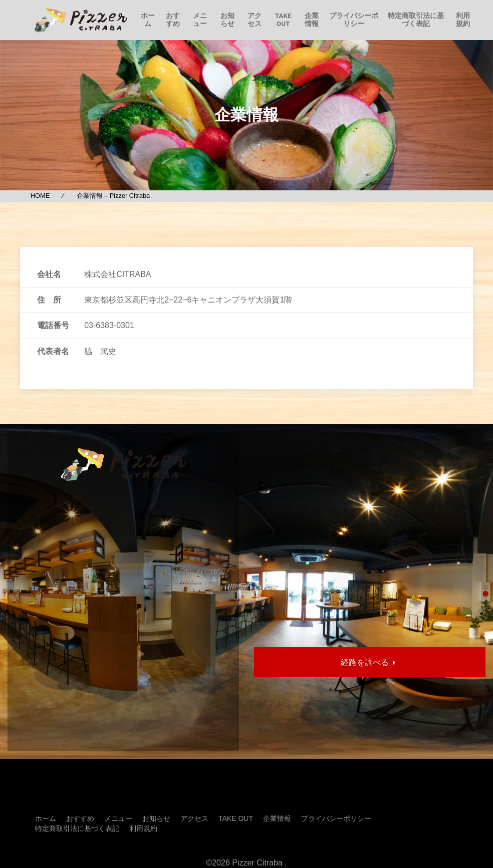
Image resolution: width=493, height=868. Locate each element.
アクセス (255, 20)
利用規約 (463, 20)
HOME (40, 196)
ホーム (148, 20)
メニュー (200, 20)
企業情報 (312, 20)
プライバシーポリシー (354, 20)
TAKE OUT (283, 20)
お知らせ (227, 20)
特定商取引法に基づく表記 (416, 20)
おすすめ (173, 20)
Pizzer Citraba (257, 863)
